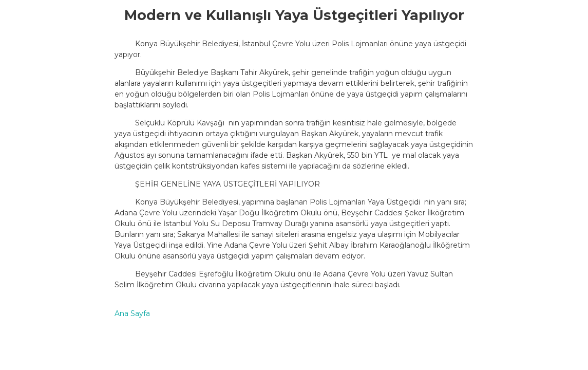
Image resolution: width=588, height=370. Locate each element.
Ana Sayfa (132, 313)
